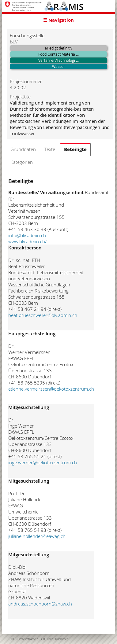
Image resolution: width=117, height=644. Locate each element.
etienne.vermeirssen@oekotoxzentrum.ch (51, 389)
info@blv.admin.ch (27, 235)
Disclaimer (62, 639)
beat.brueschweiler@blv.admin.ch (43, 315)
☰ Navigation (58, 20)
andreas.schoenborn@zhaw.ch (40, 604)
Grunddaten (23, 149)
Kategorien (22, 162)
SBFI (13, 639)
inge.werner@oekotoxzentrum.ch (43, 462)
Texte (50, 149)
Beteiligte (75, 149)
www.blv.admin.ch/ (27, 241)
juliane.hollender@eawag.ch (37, 536)
